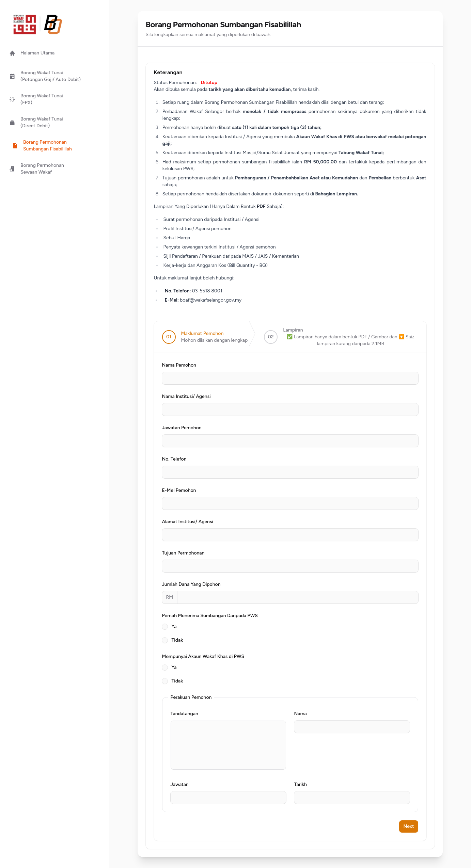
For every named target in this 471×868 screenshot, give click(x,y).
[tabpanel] (290, 587)
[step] (205, 337)
